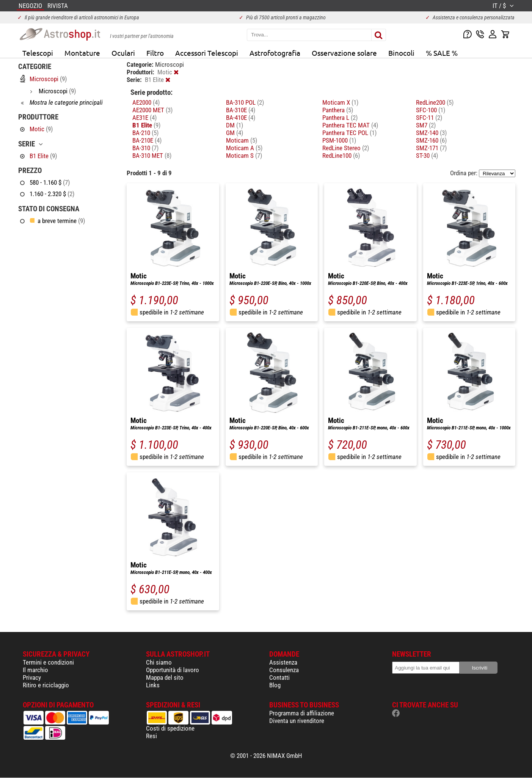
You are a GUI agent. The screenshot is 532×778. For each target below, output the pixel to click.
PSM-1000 (339, 140)
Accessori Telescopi (207, 53)
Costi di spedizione (170, 728)
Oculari (123, 53)
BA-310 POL (245, 102)
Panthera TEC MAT (350, 125)
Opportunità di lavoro (173, 670)
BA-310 (145, 148)
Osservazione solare (344, 53)
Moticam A (244, 148)
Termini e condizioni (48, 662)
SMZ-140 (431, 133)
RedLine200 (435, 102)
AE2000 (146, 102)
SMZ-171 (431, 148)
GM (235, 133)
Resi (151, 736)
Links (153, 685)
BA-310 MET (152, 156)
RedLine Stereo (346, 148)
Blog (275, 685)
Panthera (338, 110)
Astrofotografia (275, 53)
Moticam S (244, 156)
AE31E (144, 118)
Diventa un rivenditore (297, 721)
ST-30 (427, 156)
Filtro (155, 53)
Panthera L (340, 118)
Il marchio (35, 670)
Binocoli (401, 53)
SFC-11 (429, 118)
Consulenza (284, 670)
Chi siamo (159, 662)
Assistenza (283, 662)
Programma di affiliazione (302, 713)
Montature (82, 53)
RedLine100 (341, 156)
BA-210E (147, 140)
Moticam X (340, 102)
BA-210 (145, 133)
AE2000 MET (152, 110)
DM (235, 125)
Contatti (279, 677)
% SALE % (442, 53)
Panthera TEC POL (349, 133)
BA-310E (241, 110)
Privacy (32, 677)
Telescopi (38, 53)
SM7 (426, 125)
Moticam (242, 140)
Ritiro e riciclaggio (46, 685)
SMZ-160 (431, 140)
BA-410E (241, 118)
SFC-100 (431, 110)
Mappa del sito (165, 677)
